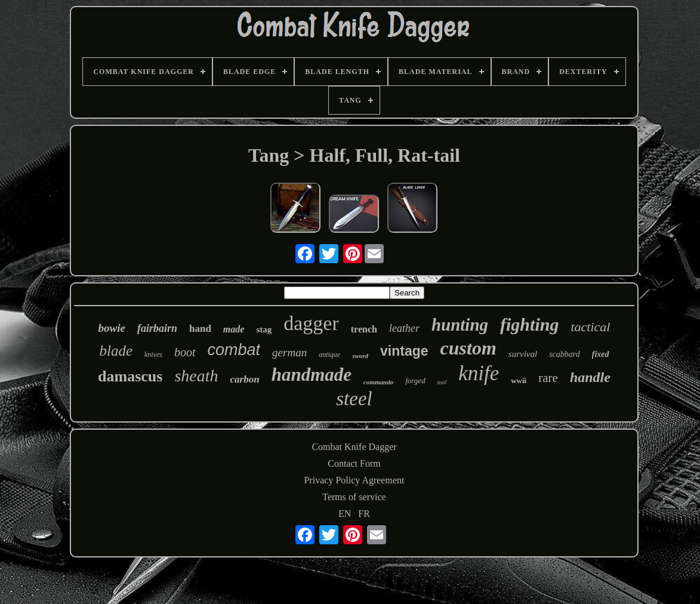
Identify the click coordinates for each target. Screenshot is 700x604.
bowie (112, 328)
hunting (460, 325)
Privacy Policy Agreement (354, 480)
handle (590, 377)
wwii (519, 380)
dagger (311, 323)
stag (264, 329)
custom (468, 348)
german (289, 352)
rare (548, 378)
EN (345, 514)
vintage (404, 351)
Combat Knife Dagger (354, 447)
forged (415, 380)
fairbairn (157, 328)
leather (404, 328)
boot (185, 352)
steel (354, 399)
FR (364, 514)
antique (329, 355)
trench (364, 329)
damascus (130, 376)
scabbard (565, 354)
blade (116, 351)
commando (378, 382)
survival (523, 354)
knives (153, 355)
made (234, 329)
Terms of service (354, 497)
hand (200, 329)
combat (234, 350)
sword (360, 356)
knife (479, 373)
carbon (245, 379)
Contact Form (354, 463)
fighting (529, 324)
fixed (601, 354)
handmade (312, 375)
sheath (196, 376)
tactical (590, 327)
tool (442, 382)
